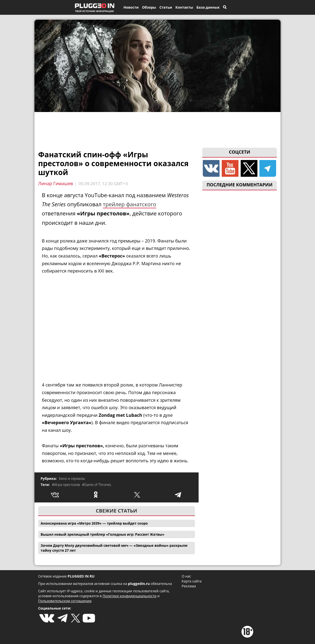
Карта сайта (192, 581)
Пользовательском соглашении (65, 601)
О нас (186, 576)
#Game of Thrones (96, 485)
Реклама (189, 586)
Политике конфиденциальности (130, 596)
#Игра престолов (66, 485)
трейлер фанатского (130, 204)
